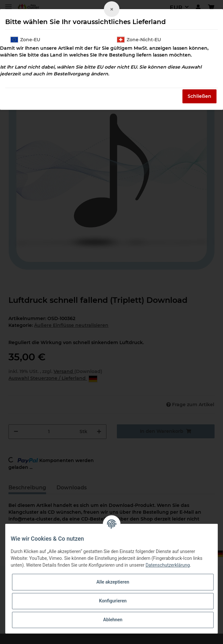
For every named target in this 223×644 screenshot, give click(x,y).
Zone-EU (25, 40)
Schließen (199, 96)
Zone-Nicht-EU (139, 40)
